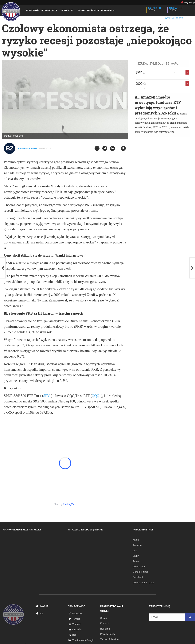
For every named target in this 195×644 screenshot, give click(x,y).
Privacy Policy (108, 634)
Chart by (65, 504)
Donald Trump (140, 572)
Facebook (138, 577)
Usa (135, 551)
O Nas (104, 618)
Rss (74, 635)
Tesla (136, 561)
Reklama (105, 629)
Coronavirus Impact (143, 582)
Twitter (76, 619)
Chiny (136, 556)
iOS (42, 613)
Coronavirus (139, 566)
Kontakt (104, 623)
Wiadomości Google (83, 640)
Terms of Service (109, 639)
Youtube (77, 624)
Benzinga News (28, 148)
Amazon (137, 545)
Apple (136, 540)
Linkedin (77, 629)
